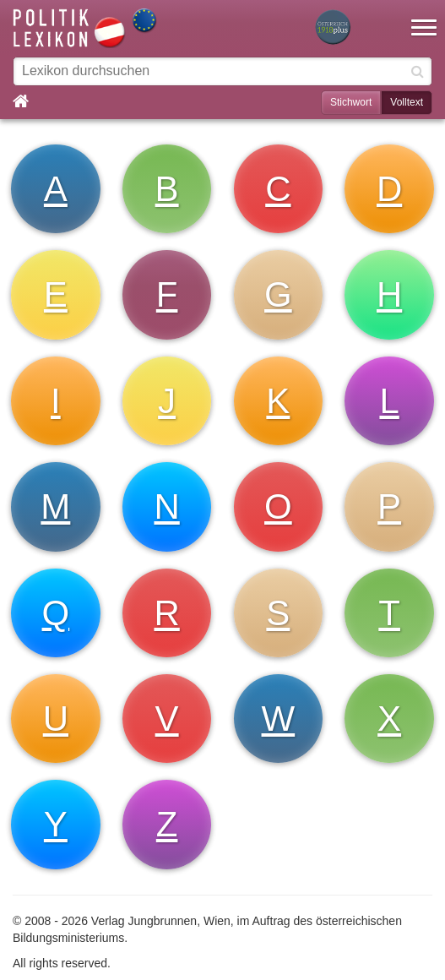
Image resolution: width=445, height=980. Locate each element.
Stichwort (351, 102)
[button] (424, 17)
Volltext (407, 102)
